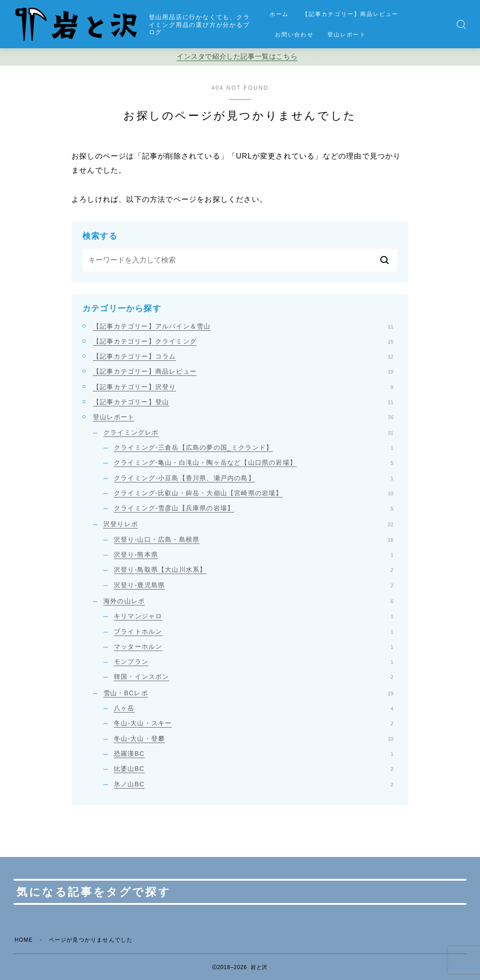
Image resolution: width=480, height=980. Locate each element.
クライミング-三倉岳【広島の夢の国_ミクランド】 (254, 447)
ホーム (279, 14)
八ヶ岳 (254, 708)
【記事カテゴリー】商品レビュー (351, 14)
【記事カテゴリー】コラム (243, 356)
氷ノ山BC (254, 784)
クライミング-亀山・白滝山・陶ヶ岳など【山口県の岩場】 (254, 462)
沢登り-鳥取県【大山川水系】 (254, 570)
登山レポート (347, 35)
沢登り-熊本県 (254, 554)
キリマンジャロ (254, 616)
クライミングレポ (248, 432)
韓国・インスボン (254, 677)
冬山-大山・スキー (254, 723)
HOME (24, 940)
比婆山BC (254, 769)
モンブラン (254, 662)
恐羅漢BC (254, 754)
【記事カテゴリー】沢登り (243, 387)
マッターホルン (254, 646)
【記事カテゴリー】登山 (243, 402)
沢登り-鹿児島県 (254, 585)
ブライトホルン (254, 631)
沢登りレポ (248, 524)
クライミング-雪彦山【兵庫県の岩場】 (254, 508)
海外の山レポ (248, 601)
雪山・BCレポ (248, 693)
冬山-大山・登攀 (254, 739)
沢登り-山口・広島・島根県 (254, 539)
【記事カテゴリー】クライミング (243, 341)
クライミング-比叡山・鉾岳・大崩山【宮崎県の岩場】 (254, 493)
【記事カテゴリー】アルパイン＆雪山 (243, 326)
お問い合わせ (294, 35)
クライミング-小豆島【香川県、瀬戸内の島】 (254, 478)
